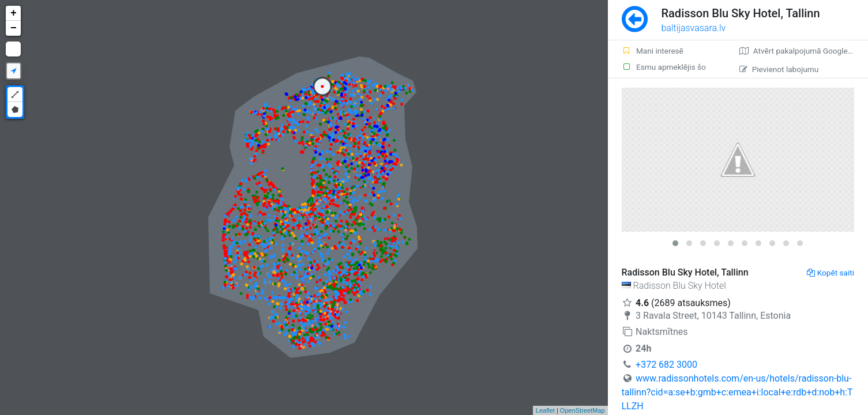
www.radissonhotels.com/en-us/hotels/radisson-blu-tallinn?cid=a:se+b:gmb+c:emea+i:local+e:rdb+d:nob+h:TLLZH (737, 392)
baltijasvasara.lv (694, 28)
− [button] (14, 28)
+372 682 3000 (666, 365)
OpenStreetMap (583, 410)
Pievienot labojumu (779, 69)
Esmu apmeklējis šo (664, 67)
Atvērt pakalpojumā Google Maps (804, 51)
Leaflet (545, 410)
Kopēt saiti (831, 273)
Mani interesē (653, 51)
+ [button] (14, 13)
